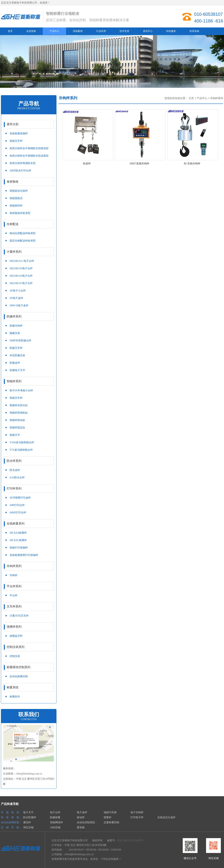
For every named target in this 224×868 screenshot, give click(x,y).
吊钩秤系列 (27, 566)
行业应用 (101, 31)
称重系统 (27, 688)
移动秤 (81, 817)
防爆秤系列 (27, 317)
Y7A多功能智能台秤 (21, 450)
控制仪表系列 (27, 647)
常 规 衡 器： (11, 812)
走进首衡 (31, 31)
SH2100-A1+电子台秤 (22, 261)
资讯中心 (148, 31)
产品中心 (54, 31)
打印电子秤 (137, 817)
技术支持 (124, 31)
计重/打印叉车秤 (19, 616)
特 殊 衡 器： (11, 817)
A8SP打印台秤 (18, 513)
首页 (10, 31)
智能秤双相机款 (19, 413)
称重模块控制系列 (27, 667)
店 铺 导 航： (11, 827)
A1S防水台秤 (17, 478)
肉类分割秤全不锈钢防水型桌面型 (29, 156)
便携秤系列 (27, 627)
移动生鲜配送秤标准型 (23, 233)
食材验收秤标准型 (20, 213)
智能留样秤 (16, 206)
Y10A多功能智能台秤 (22, 442)
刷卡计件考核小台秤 (21, 390)
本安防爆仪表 (17, 355)
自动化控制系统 (86, 822)
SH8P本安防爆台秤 (20, 341)
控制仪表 (15, 656)
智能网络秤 (56, 822)
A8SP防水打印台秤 (20, 171)
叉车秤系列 (27, 607)
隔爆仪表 (15, 333)
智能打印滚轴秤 (19, 548)
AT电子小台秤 (18, 291)
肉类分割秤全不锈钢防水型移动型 (29, 148)
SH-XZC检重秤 (18, 540)
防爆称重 (55, 817)
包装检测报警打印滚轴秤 (24, 555)
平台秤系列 (27, 587)
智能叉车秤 (16, 141)
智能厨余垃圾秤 (19, 191)
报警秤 (108, 817)
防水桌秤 (15, 470)
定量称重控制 (111, 822)
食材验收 (27, 182)
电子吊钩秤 (137, 812)
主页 (191, 98)
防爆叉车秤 (16, 348)
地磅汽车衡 (110, 812)
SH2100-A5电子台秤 (21, 268)
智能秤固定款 (17, 428)
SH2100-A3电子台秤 (21, 276)
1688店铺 (55, 827)
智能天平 (15, 435)
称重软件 (15, 697)
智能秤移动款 (17, 420)
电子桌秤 (82, 812)
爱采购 (81, 827)
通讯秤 (27, 822)
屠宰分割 (27, 125)
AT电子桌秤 (16, 298)
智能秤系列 (27, 381)
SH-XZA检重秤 (18, 533)
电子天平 (28, 812)
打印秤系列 (27, 489)
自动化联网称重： (11, 822)
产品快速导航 (10, 804)
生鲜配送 (27, 224)
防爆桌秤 (15, 363)
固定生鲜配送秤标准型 (23, 241)
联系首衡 (194, 31)
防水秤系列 (27, 461)
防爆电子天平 (17, 370)
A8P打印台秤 (17, 505)
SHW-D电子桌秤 (19, 306)
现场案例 (78, 31)
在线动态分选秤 (166, 817)
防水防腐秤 (30, 817)
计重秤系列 (27, 252)
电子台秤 (55, 812)
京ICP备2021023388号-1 (131, 840)
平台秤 (14, 596)
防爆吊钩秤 (16, 326)
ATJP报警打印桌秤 (20, 498)
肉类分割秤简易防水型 (23, 163)
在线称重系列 (27, 524)
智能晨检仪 (16, 198)
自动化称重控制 (19, 676)
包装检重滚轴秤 (19, 134)
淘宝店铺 (28, 827)
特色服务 (171, 31)
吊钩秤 (14, 575)
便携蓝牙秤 (16, 636)
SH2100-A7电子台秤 (21, 283)
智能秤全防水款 (19, 405)
